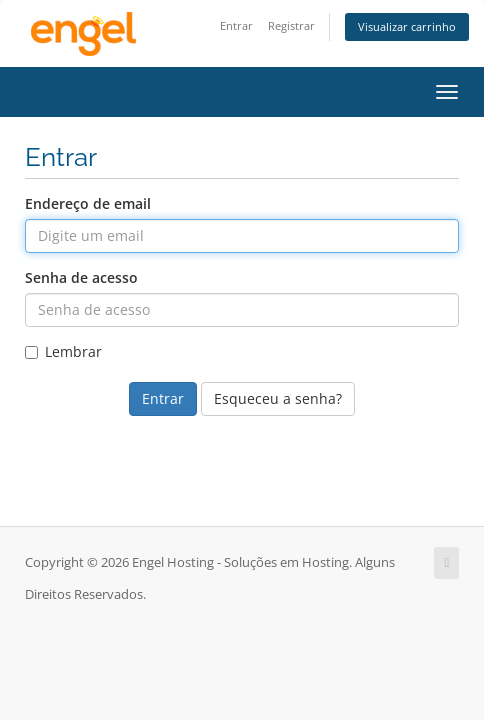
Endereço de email (88, 203)
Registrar (291, 25)
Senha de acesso (81, 277)
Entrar (236, 25)
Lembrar (63, 351)
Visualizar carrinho (407, 26)
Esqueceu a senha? (278, 398)
